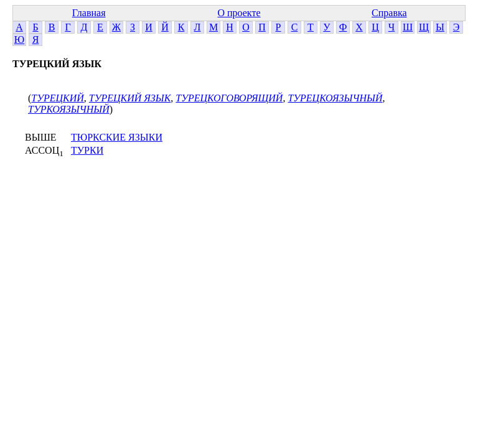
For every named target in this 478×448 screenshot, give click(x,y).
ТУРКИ (87, 150)
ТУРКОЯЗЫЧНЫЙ (69, 109)
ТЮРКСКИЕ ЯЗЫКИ (117, 137)
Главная (89, 13)
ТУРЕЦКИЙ (58, 98)
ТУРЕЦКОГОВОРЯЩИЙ (229, 98)
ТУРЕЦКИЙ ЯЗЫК (130, 98)
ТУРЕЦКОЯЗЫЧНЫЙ (335, 98)
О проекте (239, 13)
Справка (389, 13)
